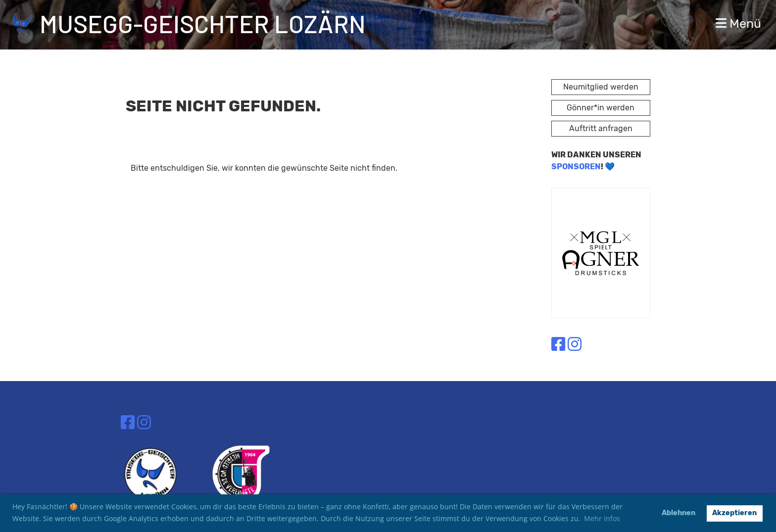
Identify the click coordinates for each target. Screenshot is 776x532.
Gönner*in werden (601, 108)
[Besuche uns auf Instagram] (575, 344)
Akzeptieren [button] (734, 513)
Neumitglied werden (601, 87)
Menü (738, 24)
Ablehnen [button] (679, 513)
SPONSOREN (576, 167)
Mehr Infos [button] (602, 518)
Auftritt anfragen (601, 128)
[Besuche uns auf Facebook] (558, 344)
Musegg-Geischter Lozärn (203, 23)
